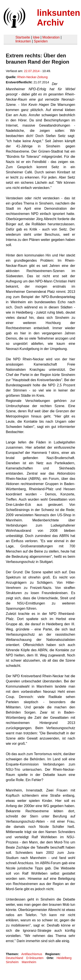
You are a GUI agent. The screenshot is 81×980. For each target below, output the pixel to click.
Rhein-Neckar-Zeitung (33, 77)
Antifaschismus (32, 954)
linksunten (23, 41)
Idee (36, 37)
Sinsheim (12, 962)
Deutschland (14, 958)
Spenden (41, 41)
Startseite (23, 37)
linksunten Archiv (59, 18)
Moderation (51, 37)
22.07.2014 (32, 71)
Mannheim (29, 962)
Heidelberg (64, 958)
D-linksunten (35, 958)
